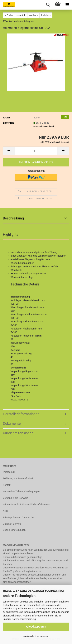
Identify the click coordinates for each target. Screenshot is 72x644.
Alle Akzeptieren (36, 627)
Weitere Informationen (36, 636)
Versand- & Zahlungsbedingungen (21, 491)
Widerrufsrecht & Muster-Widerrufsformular (27, 504)
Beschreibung (13, 218)
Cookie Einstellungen (14, 530)
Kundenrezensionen (18, 433)
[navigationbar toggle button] (67, 5)
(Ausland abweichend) (44, 127)
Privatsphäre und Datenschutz (19, 517)
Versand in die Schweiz (15, 498)
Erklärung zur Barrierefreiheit (18, 478)
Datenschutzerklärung (24, 619)
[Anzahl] (36, 151)
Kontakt (7, 485)
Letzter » (46, 15)
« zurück (21, 15)
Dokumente (12, 423)
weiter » (33, 15)
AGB (5, 511)
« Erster (9, 15)
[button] (9, 151)
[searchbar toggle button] (48, 5)
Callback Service (12, 524)
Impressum (9, 472)
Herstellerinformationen (21, 414)
